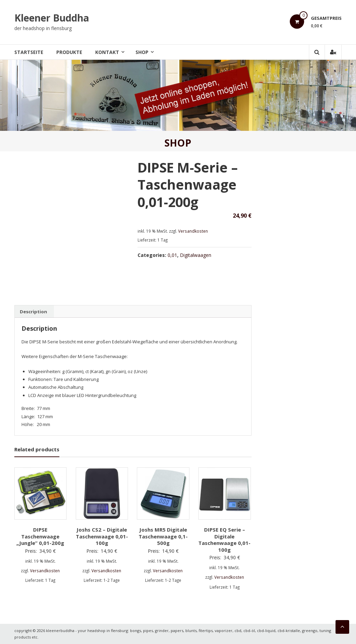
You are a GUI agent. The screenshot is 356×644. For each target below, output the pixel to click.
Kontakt (107, 52)
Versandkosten (193, 231)
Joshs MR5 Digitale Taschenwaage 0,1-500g (163, 536)
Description (33, 312)
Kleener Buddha (52, 18)
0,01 (172, 255)
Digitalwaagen (196, 255)
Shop (142, 52)
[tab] (33, 312)
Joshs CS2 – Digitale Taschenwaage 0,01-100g (102, 536)
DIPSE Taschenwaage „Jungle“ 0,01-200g (40, 536)
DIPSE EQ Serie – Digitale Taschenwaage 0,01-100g (224, 540)
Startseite (29, 52)
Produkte (69, 52)
